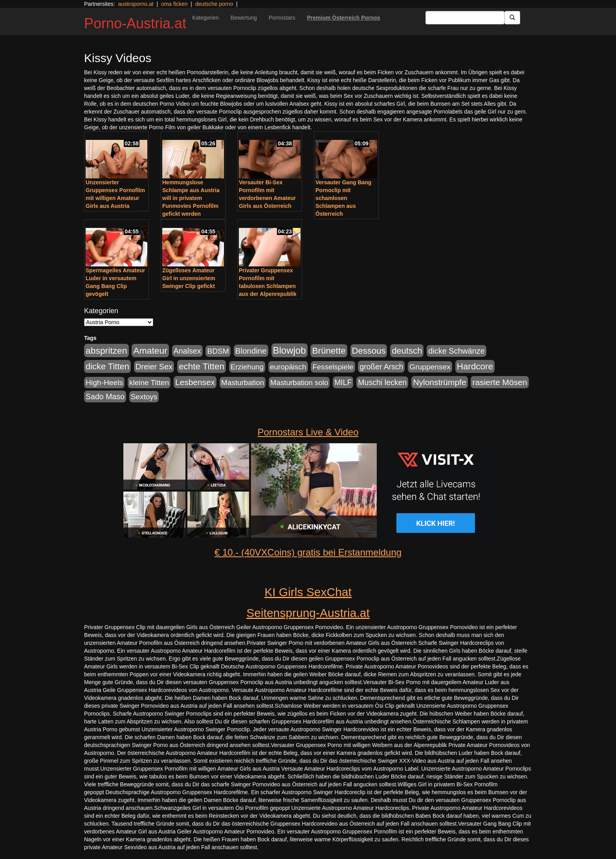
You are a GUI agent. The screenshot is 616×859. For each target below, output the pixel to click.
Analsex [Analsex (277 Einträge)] (187, 351)
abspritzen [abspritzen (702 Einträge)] (106, 351)
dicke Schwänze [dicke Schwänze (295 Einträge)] (456, 351)
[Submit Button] (512, 18)
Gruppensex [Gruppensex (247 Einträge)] (430, 367)
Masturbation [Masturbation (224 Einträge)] (243, 383)
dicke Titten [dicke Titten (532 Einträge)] (107, 366)
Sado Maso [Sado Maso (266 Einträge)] (105, 396)
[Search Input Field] (465, 18)
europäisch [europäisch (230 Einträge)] (288, 367)
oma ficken (174, 4)
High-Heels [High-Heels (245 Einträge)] (104, 383)
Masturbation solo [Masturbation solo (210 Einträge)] (299, 383)
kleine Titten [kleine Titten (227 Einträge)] (149, 383)
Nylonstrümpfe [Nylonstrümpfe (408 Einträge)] (439, 382)
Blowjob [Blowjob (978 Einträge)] (290, 350)
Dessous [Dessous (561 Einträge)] (369, 351)
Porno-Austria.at (135, 23)
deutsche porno (214, 4)
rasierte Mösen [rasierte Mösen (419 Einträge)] (500, 382)
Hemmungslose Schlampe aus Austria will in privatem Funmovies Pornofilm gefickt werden (191, 198)
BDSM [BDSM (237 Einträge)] (218, 351)
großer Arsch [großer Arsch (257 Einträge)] (381, 367)
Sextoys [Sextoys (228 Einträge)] (144, 397)
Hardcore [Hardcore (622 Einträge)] (475, 366)
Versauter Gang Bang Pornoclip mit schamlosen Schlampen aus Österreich (343, 198)
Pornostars (282, 18)
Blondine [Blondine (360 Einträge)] (251, 351)
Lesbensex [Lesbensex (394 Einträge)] (195, 382)
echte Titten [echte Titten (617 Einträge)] (202, 366)
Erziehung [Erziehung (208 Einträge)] (247, 367)
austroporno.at (136, 4)
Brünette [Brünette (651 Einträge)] (329, 351)
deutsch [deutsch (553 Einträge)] (407, 351)
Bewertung (244, 18)
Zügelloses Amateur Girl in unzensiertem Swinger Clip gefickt (189, 278)
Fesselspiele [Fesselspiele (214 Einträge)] (333, 367)
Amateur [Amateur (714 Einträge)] (150, 351)
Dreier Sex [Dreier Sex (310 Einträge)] (154, 367)
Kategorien (205, 18)
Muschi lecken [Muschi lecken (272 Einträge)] (382, 382)
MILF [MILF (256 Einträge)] (343, 382)
